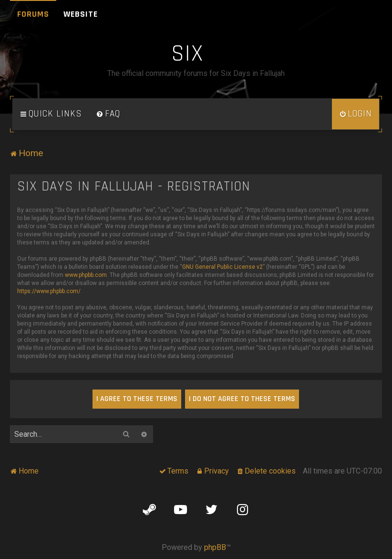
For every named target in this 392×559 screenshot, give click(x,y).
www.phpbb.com (86, 275)
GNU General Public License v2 (222, 267)
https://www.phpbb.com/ (49, 291)
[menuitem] (108, 114)
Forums (33, 14)
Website (81, 14)
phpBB (215, 547)
